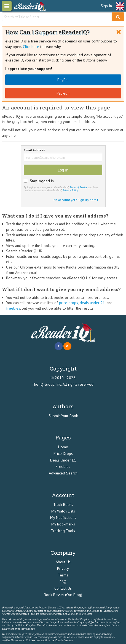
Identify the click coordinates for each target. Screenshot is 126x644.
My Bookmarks (63, 524)
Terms (63, 575)
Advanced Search (63, 473)
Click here (31, 47)
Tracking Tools (63, 531)
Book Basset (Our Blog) (63, 595)
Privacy (63, 568)
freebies (13, 308)
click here (30, 640)
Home (63, 447)
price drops (69, 303)
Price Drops (63, 454)
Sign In (106, 6)
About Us (63, 562)
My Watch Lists (63, 511)
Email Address (34, 150)
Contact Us (63, 588)
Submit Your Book (63, 416)
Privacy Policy (70, 190)
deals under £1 (92, 303)
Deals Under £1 (63, 460)
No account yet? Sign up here (76, 200)
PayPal (63, 80)
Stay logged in (42, 181)
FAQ (63, 582)
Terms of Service (78, 187)
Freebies (63, 466)
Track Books (63, 505)
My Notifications (63, 517)
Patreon (63, 93)
